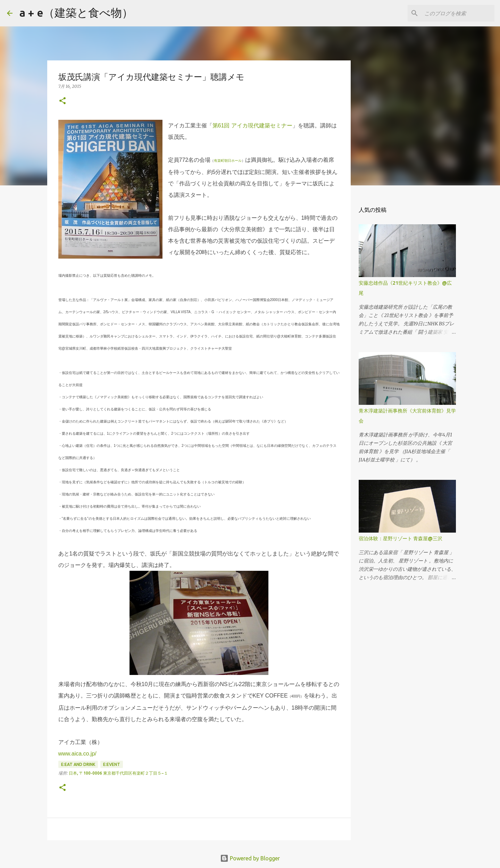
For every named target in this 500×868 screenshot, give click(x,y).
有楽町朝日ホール (228, 161)
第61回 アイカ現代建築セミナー (252, 126)
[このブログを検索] (458, 13)
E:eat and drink (78, 764)
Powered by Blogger (250, 858)
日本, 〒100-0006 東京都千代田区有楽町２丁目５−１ (118, 773)
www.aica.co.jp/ (77, 754)
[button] (62, 101)
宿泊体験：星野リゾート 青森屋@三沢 (401, 539)
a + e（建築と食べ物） (76, 12)
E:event (112, 764)
